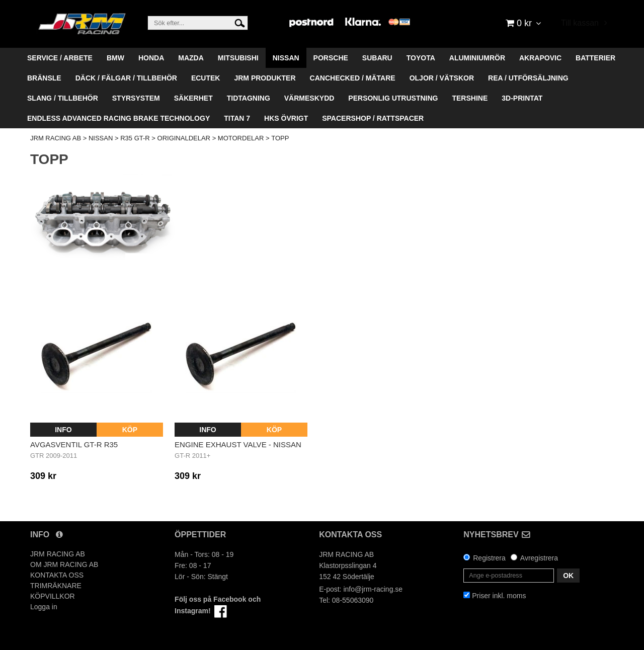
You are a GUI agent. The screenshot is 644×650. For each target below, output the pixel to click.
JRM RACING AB (56, 138)
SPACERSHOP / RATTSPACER (373, 118)
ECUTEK (206, 78)
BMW (115, 58)
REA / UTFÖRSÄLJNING (528, 78)
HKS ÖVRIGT (286, 118)
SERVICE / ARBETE (60, 58)
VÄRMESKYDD (309, 98)
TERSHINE (470, 98)
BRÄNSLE (44, 78)
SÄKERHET (193, 98)
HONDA (151, 58)
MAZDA (191, 58)
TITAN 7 (237, 118)
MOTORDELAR (241, 138)
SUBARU (377, 58)
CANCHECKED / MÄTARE (353, 78)
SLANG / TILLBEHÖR (63, 98)
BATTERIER (595, 58)
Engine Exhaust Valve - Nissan (238, 444)
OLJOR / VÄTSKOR (442, 78)
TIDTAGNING (249, 98)
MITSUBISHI (238, 58)
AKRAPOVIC (540, 58)
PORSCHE (331, 58)
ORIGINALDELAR (184, 138)
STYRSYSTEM (136, 98)
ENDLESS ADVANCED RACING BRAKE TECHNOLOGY (118, 118)
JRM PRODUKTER (265, 78)
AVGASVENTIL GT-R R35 (74, 444)
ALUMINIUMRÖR (477, 58)
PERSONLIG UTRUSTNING (393, 98)
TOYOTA (421, 58)
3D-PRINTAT (522, 98)
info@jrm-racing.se (373, 589)
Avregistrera (539, 558)
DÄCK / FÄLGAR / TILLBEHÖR (126, 78)
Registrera (489, 558)
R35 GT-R (135, 138)
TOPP (280, 138)
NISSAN (286, 58)
